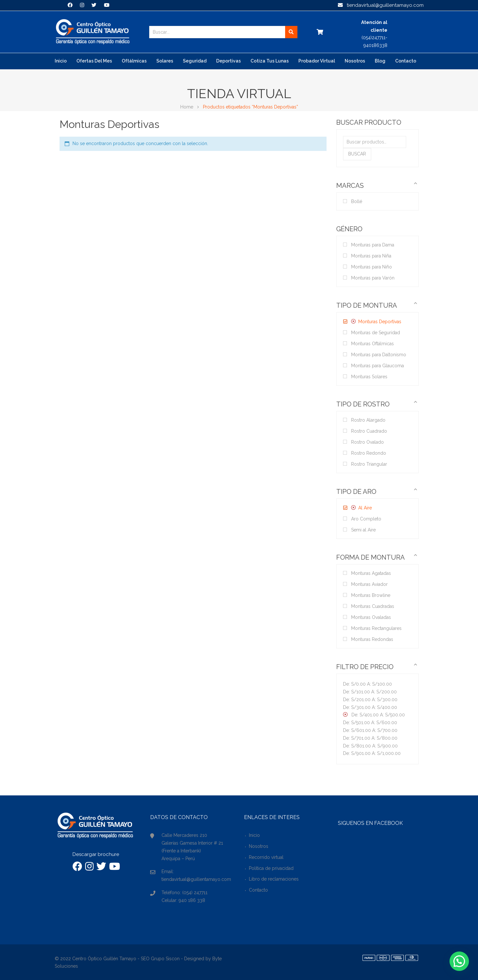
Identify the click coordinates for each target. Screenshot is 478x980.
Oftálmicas (134, 61)
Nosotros (355, 61)
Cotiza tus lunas (270, 61)
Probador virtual (317, 61)
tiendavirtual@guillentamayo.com (381, 5)
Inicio (61, 61)
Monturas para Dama (373, 245)
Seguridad (195, 61)
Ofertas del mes (94, 61)
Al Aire (365, 508)
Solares (165, 61)
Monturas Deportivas (380, 322)
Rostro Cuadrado (369, 431)
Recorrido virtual (266, 857)
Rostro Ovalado (367, 442)
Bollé (357, 201)
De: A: (367, 684)
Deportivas (228, 61)
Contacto (406, 61)
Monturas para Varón (373, 278)
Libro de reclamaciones (274, 879)
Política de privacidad (271, 868)
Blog (380, 61)
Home (187, 107)
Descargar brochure (96, 854)
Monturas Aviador (369, 584)
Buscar (357, 154)
